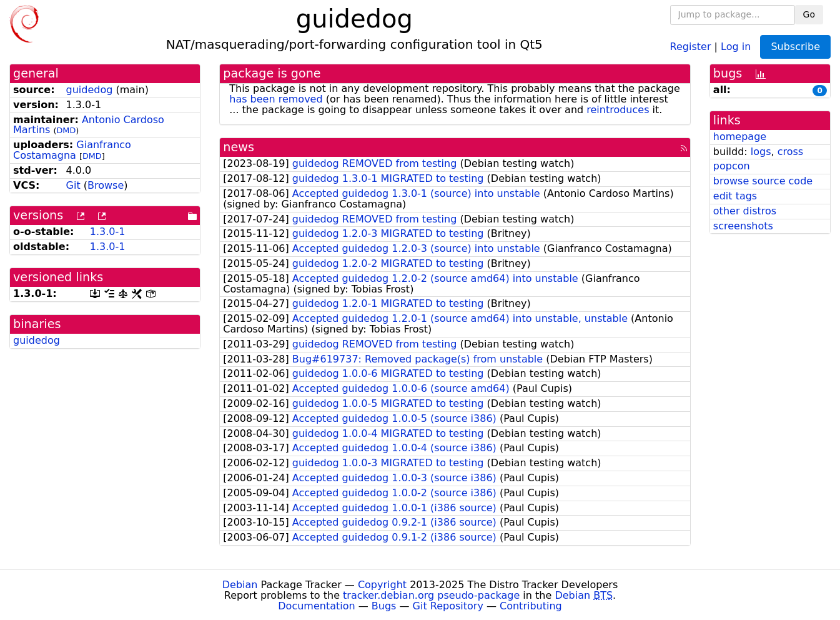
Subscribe (795, 47)
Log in (736, 46)
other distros (745, 211)
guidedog (90, 90)
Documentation (316, 606)
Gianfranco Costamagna (72, 150)
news (239, 147)
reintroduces (618, 110)
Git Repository (448, 606)
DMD (66, 130)
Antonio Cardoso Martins (89, 125)
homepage (740, 137)
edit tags (735, 196)
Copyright (382, 585)
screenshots (743, 226)
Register (691, 46)
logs (761, 152)
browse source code (763, 181)
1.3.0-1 (108, 232)
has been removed (276, 99)
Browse (106, 185)
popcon (732, 166)
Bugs (384, 606)
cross (790, 152)
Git (73, 185)
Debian (240, 585)
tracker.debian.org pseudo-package (431, 595)
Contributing (531, 606)
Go (809, 14)
